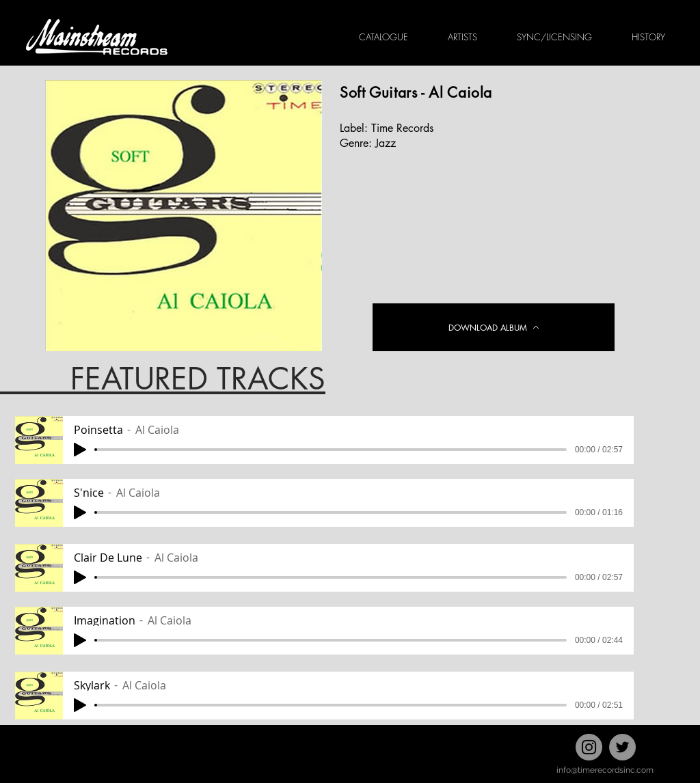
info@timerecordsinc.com (605, 770)
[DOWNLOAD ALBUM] (494, 327)
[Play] (80, 450)
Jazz (386, 143)
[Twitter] (622, 747)
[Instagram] (589, 747)
